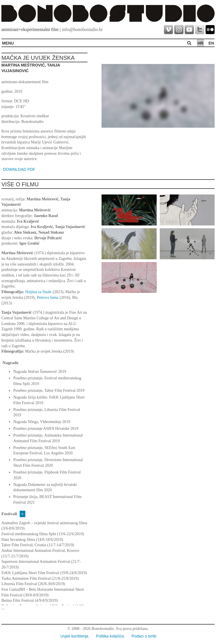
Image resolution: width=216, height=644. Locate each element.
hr (200, 43)
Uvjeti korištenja (74, 636)
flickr (210, 30)
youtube (189, 30)
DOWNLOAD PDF (19, 169)
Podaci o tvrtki (144, 636)
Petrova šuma (48, 297)
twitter (200, 30)
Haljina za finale (38, 292)
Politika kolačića (110, 636)
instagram (179, 30)
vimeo (168, 30)
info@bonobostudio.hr (82, 29)
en (211, 43)
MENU (8, 43)
